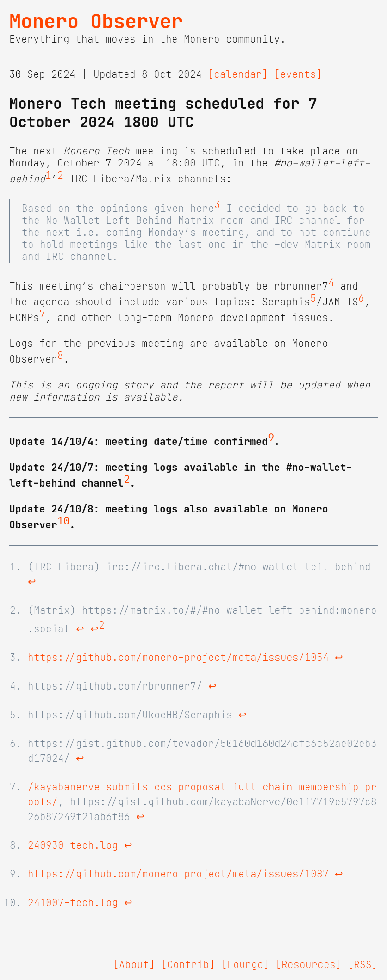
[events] (298, 74)
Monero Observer (96, 21)
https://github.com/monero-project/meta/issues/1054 (178, 658)
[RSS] (363, 965)
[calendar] (238, 74)
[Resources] (309, 965)
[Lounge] (245, 965)
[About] (134, 965)
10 (63, 521)
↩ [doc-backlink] (32, 582)
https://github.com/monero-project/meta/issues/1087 (178, 874)
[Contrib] (188, 965)
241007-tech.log (73, 903)
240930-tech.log (73, 845)
